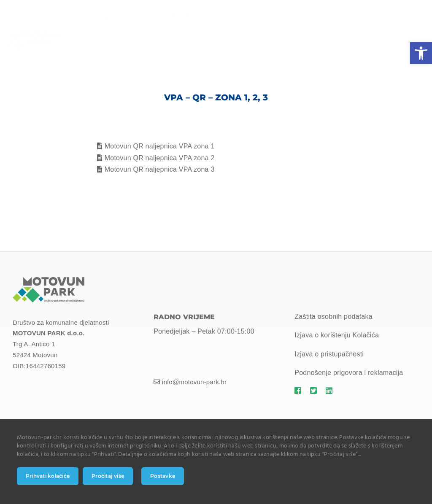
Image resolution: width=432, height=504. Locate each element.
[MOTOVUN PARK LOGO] (49, 280)
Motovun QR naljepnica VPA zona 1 (160, 146)
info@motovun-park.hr (128, 17)
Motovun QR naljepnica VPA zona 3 (160, 169)
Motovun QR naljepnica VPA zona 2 (160, 158)
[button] (421, 53)
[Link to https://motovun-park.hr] (298, 391)
